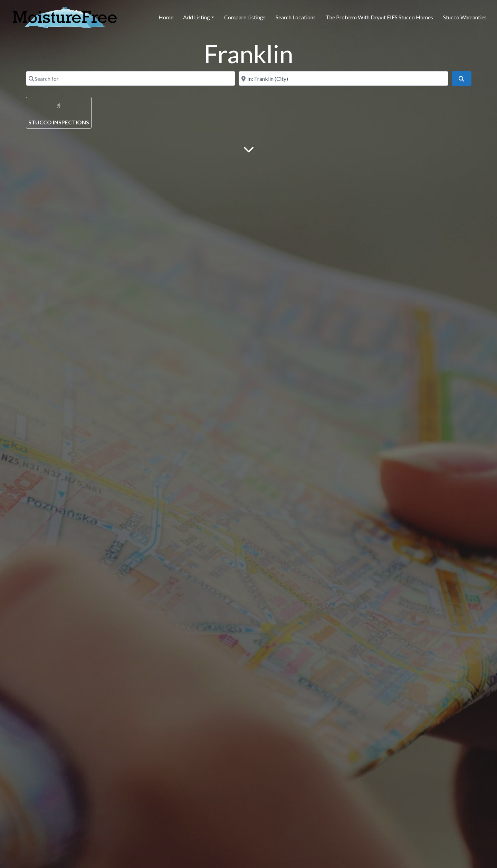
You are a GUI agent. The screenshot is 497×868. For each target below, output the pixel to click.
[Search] (461, 78)
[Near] (343, 78)
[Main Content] (249, 149)
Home (166, 17)
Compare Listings (245, 17)
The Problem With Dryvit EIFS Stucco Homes (379, 17)
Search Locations (296, 17)
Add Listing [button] (197, 17)
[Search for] (131, 78)
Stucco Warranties (465, 17)
